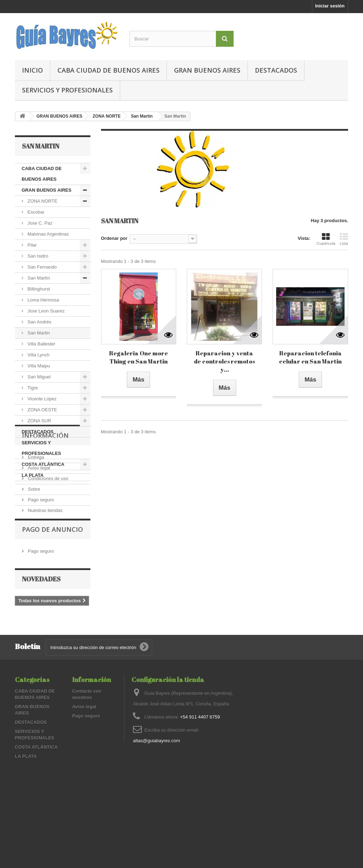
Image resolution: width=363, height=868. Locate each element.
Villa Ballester (41, 344)
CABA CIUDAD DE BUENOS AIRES (108, 70)
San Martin (38, 333)
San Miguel (38, 377)
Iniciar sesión (330, 6)
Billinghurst (38, 289)
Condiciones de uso (48, 543)
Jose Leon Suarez (45, 311)
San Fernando (41, 267)
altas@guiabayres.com (156, 808)
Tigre (32, 388)
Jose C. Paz (39, 223)
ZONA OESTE (42, 410)
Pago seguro (40, 564)
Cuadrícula (326, 239)
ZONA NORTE (107, 116)
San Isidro (37, 256)
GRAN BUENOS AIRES (207, 70)
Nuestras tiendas (44, 574)
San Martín (142, 116)
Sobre (33, 553)
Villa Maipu (38, 366)
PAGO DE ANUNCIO (52, 601)
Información (45, 502)
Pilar (32, 245)
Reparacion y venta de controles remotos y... (224, 361)
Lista (344, 239)
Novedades (41, 647)
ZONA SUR (39, 421)
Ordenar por (114, 238)
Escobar (35, 212)
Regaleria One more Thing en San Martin (139, 357)
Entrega (35, 521)
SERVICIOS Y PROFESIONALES (67, 90)
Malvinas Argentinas (48, 234)
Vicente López (41, 399)
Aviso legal (38, 532)
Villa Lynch (38, 355)
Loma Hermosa (43, 300)
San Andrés (39, 322)
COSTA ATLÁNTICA (43, 464)
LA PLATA (33, 475)
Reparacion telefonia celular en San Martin (310, 357)
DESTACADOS (276, 70)
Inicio (32, 70)
